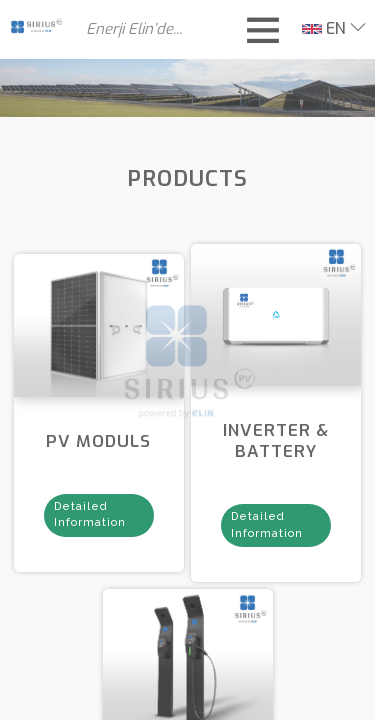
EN (324, 28)
